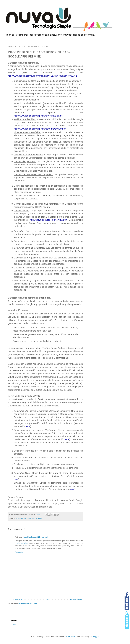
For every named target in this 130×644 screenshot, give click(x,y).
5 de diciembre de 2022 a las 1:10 (35, 537)
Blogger (96, 637)
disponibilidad (21, 518)
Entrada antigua (76, 600)
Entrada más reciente (17, 600)
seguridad (39, 518)
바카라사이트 (22, 543)
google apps (31, 518)
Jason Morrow (71, 637)
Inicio (47, 600)
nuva (15, 625)
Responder (19, 552)
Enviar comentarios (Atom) (28, 604)
